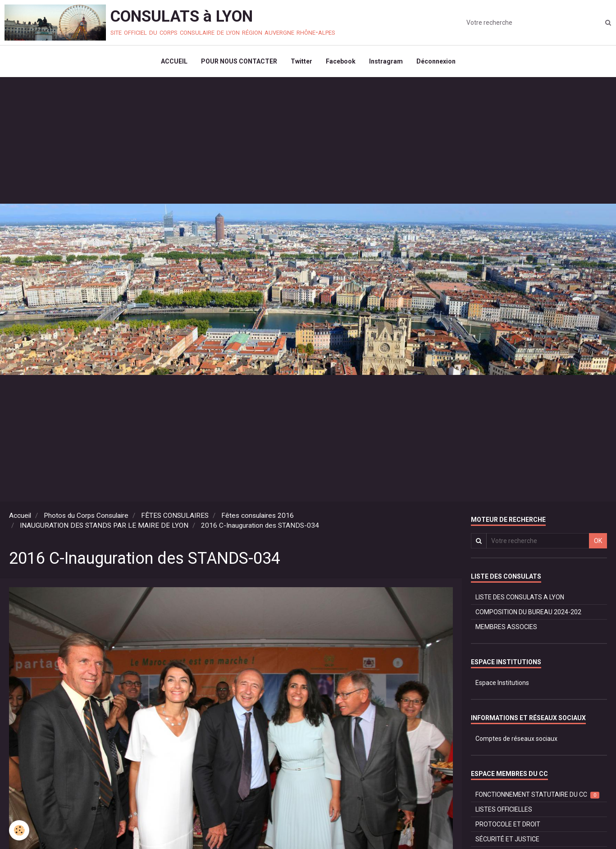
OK (598, 541)
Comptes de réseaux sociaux (516, 739)
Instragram (386, 61)
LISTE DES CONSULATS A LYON (520, 597)
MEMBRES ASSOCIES (506, 627)
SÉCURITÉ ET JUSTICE (507, 839)
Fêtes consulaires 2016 (258, 516)
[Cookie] (19, 830)
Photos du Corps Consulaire (86, 516)
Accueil (20, 516)
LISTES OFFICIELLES (504, 809)
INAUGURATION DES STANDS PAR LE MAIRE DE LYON (104, 525)
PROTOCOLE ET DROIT (508, 824)
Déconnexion (436, 61)
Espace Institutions (502, 683)
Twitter (301, 61)
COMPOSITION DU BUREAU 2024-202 (528, 612)
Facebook (341, 61)
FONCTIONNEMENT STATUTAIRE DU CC (537, 795)
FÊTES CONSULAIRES (175, 516)
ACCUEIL (174, 61)
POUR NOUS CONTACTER (239, 61)
